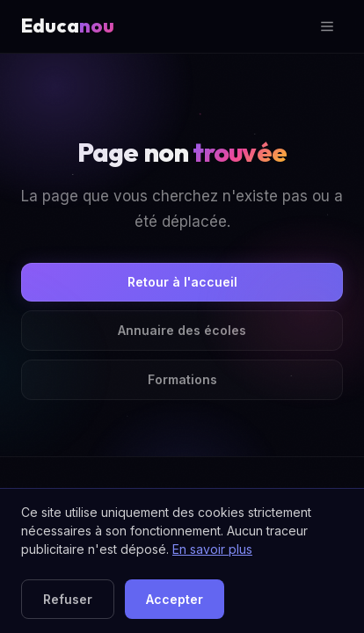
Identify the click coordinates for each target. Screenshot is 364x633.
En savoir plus (212, 549)
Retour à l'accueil (182, 282)
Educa (68, 25)
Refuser (68, 599)
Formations (182, 379)
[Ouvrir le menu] (327, 26)
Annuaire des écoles (182, 330)
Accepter (175, 599)
